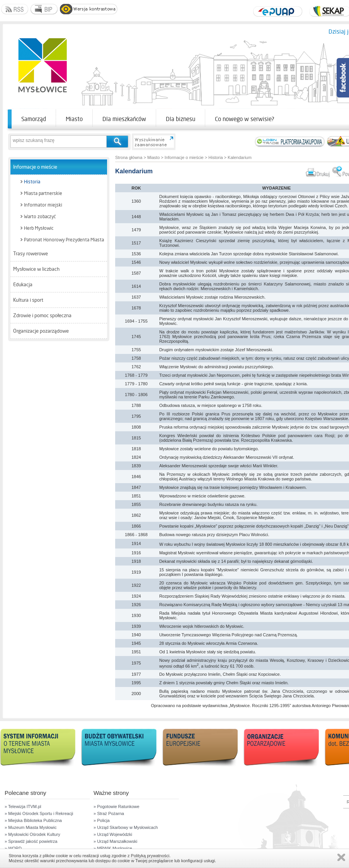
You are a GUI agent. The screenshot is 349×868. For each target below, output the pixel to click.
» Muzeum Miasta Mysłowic (31, 827)
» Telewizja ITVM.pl (23, 806)
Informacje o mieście (35, 167)
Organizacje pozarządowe (41, 331)
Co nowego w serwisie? (245, 119)
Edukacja (23, 284)
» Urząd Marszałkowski (115, 841)
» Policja (102, 820)
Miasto (74, 119)
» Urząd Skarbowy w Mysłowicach (126, 827)
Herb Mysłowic (39, 228)
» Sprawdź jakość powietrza (31, 841)
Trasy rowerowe (31, 254)
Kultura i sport (28, 300)
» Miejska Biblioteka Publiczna (33, 820)
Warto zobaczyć (40, 217)
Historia (32, 182)
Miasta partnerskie (43, 193)
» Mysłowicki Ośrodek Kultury (32, 834)
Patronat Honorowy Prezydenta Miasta (64, 240)
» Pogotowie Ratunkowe (117, 806)
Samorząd (34, 119)
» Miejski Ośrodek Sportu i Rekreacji (39, 813)
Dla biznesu (180, 119)
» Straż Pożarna (109, 813)
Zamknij (341, 857)
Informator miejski (43, 205)
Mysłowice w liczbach (36, 269)
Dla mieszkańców (124, 119)
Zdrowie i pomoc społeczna (42, 315)
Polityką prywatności (150, 856)
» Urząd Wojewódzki (113, 834)
